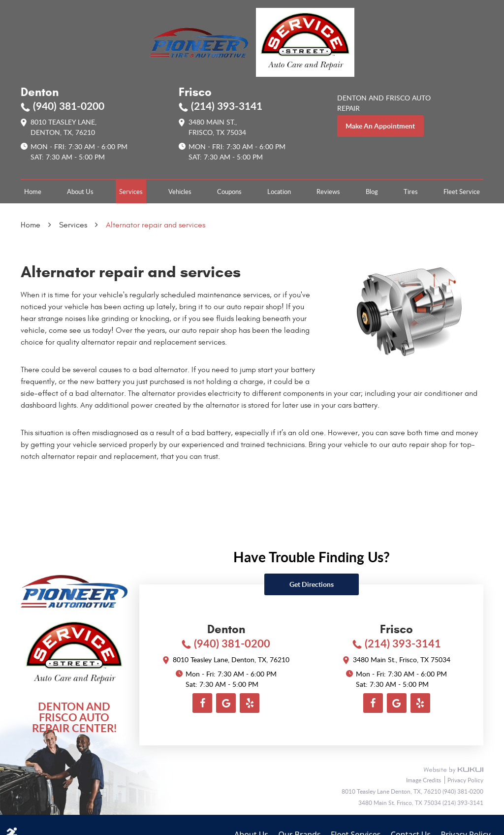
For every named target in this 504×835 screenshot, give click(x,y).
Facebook (202, 703)
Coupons (229, 192)
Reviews (328, 192)
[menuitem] (33, 192)
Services (131, 192)
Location (279, 192)
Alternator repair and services (156, 225)
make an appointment (380, 126)
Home (33, 192)
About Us (80, 192)
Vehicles (180, 192)
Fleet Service (462, 192)
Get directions (312, 584)
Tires (411, 192)
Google (226, 703)
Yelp (250, 703)
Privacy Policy (465, 780)
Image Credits (424, 780)
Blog (372, 192)
